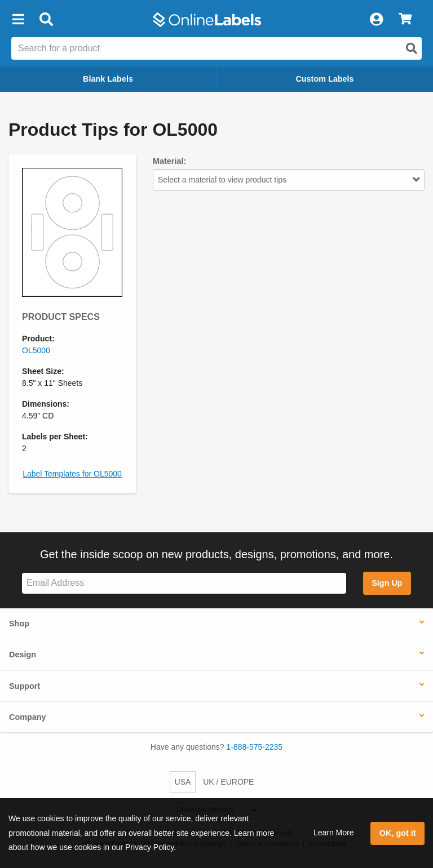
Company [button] (28, 717)
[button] (18, 20)
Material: (169, 161)
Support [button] (25, 686)
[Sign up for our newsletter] (184, 583)
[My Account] (376, 20)
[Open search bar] (46, 20)
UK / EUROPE (228, 782)
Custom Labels (324, 79)
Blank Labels (108, 79)
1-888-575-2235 (255, 747)
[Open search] (412, 48)
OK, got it (398, 833)
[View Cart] (405, 20)
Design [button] (23, 655)
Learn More (334, 833)
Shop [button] (19, 624)
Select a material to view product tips (289, 180)
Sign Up (387, 583)
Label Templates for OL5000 (72, 474)
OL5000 (36, 350)
